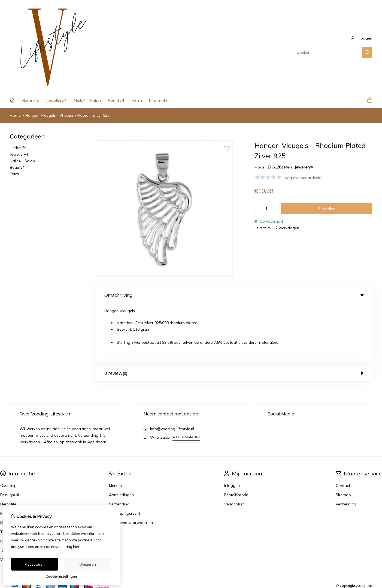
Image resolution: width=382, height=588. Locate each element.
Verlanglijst (234, 446)
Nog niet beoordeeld (303, 178)
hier (76, 547)
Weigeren (88, 564)
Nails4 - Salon (87, 100)
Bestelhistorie (236, 436)
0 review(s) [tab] (234, 315)
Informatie (159, 100)
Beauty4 (116, 100)
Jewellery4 (56, 100)
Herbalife (30, 100)
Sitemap (343, 436)
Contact (343, 427)
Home (15, 115)
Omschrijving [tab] (234, 295)
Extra (137, 100)
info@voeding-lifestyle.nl (172, 370)
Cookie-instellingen (61, 576)
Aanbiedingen (121, 436)
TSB (369, 527)
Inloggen (232, 427)
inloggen (362, 38)
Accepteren (35, 564)
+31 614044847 (186, 379)
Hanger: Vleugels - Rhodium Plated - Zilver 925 (67, 115)
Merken (115, 427)
